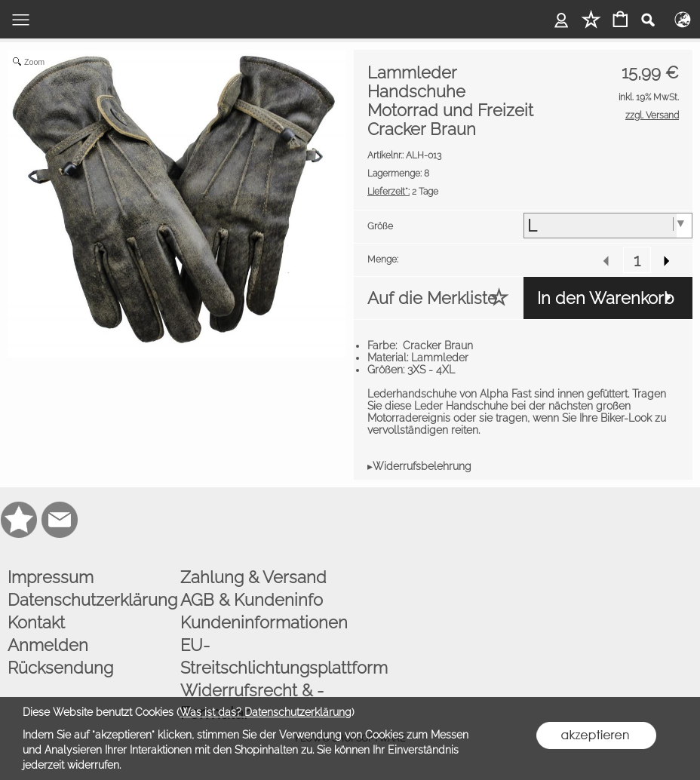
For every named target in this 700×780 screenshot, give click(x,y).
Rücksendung (60, 668)
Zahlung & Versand (253, 577)
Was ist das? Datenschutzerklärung (266, 712)
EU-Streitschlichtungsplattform (263, 656)
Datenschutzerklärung (91, 600)
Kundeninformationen (263, 622)
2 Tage (403, 192)
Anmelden (48, 645)
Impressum (51, 577)
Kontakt (36, 622)
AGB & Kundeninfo (252, 600)
